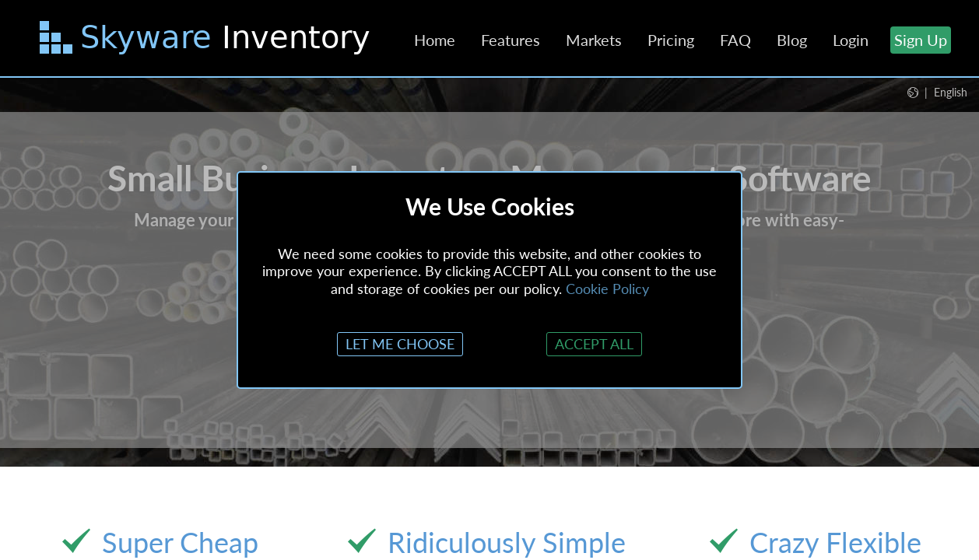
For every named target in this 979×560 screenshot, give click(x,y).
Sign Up (921, 40)
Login (851, 40)
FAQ (735, 40)
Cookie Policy (607, 289)
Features (511, 40)
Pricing (671, 40)
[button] (937, 92)
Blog (792, 40)
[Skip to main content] (207, 40)
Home (435, 40)
